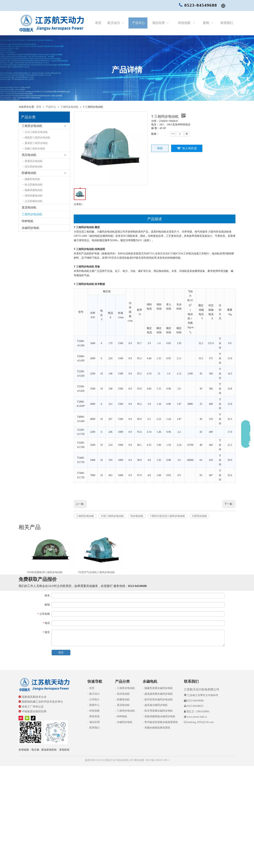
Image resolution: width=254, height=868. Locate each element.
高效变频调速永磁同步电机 (160, 716)
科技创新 (94, 711)
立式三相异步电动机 (36, 132)
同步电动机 (137, 516)
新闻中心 (94, 705)
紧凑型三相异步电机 (36, 143)
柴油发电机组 (49, 750)
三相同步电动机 (32, 214)
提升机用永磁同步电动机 (159, 700)
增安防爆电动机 (34, 196)
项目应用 (94, 722)
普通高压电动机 (34, 161)
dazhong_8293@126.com (200, 722)
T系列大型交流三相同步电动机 (168, 516)
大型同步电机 (199, 516)
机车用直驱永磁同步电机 (159, 711)
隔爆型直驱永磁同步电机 (159, 688)
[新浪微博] (21, 718)
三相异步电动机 (32, 126)
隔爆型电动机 (32, 179)
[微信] (27, 718)
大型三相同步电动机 (112, 516)
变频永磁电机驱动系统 (157, 728)
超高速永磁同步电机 (156, 705)
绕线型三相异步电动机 (37, 138)
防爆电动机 (29, 173)
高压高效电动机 (34, 167)
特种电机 (28, 221)
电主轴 (35, 750)
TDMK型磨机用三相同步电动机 (45, 572)
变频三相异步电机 (35, 149)
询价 (160, 148)
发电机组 (64, 750)
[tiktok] (33, 718)
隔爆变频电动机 (34, 190)
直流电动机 (29, 207)
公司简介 (94, 700)
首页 (92, 688)
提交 (61, 652)
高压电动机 (29, 155)
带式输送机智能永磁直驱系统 (161, 722)
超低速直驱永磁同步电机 (159, 694)
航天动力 (94, 694)
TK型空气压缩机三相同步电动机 (96, 572)
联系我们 (94, 728)
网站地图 (139, 760)
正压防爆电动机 (34, 201)
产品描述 (155, 219)
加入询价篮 (189, 148)
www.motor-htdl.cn (197, 717)
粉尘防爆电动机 (34, 185)
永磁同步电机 (31, 228)
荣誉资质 (94, 716)
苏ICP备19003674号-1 (158, 760)
